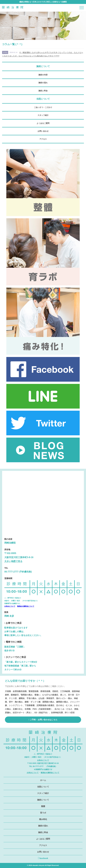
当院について (43, 787)
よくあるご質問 (43, 123)
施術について (43, 800)
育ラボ (43, 813)
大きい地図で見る (13, 561)
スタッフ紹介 (43, 115)
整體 (43, 806)
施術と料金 (43, 91)
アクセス (43, 139)
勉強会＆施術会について (26, 606)
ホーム (43, 780)
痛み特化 (43, 819)
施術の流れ (43, 83)
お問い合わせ (43, 131)
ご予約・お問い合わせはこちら (43, 720)
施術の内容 (43, 75)
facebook (43, 858)
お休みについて (10, 606)
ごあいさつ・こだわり (43, 107)
